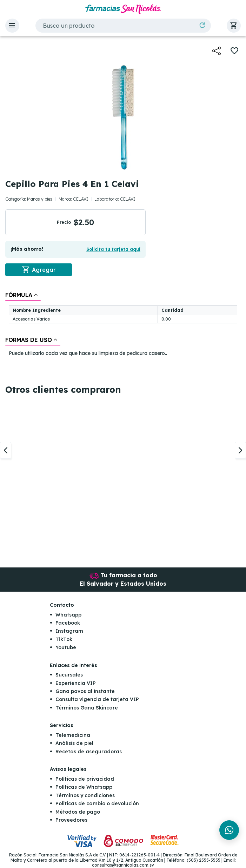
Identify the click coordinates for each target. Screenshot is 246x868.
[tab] (23, 295)
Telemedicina (73, 735)
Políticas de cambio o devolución (97, 803)
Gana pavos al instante (85, 691)
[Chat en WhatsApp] (229, 830)
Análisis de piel (74, 743)
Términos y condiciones (85, 795)
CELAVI (81, 199)
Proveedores (71, 820)
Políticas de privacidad (85, 779)
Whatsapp (68, 615)
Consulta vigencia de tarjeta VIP (97, 700)
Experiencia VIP (76, 683)
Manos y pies (40, 199)
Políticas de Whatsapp (84, 787)
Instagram (69, 631)
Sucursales (69, 675)
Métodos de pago (78, 812)
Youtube (66, 647)
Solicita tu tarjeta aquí (113, 249)
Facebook (68, 623)
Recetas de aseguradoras (89, 752)
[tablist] (123, 325)
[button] (12, 26)
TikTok (64, 639)
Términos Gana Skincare (87, 708)
